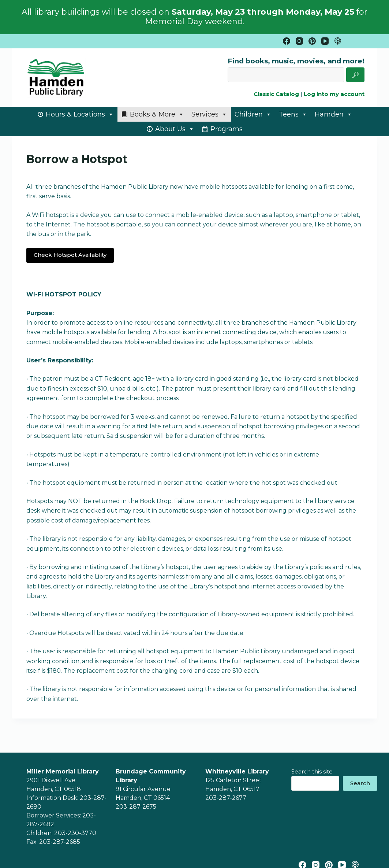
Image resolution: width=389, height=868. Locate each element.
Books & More (157, 114)
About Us (175, 129)
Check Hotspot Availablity (70, 255)
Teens (293, 114)
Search (360, 783)
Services (209, 114)
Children (253, 114)
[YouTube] (325, 41)
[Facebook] (287, 41)
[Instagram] (299, 41)
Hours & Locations (80, 114)
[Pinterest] (312, 41)
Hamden (334, 114)
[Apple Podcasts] (338, 41)
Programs (227, 129)
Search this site (312, 771)
